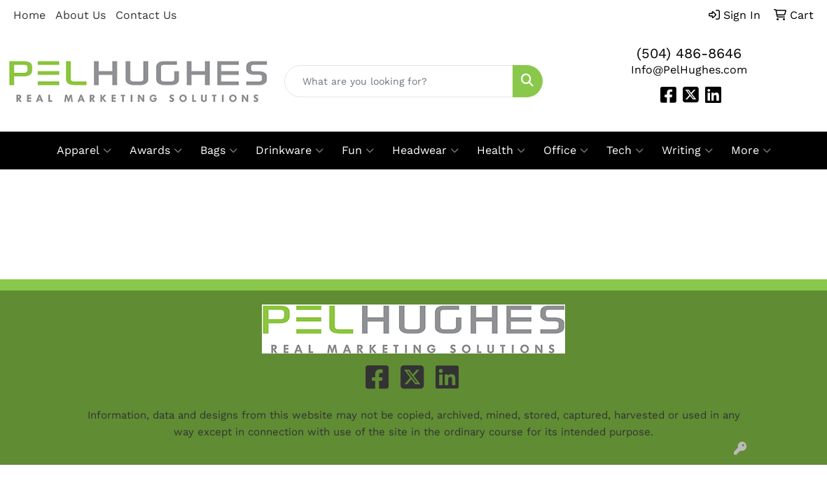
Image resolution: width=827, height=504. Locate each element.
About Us (81, 15)
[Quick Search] (399, 81)
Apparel (84, 150)
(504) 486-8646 (689, 53)
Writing (687, 150)
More (751, 150)
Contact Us (146, 15)
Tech (625, 150)
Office (566, 150)
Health (501, 150)
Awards (156, 150)
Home (29, 15)
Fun (358, 150)
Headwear (425, 150)
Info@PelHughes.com (689, 70)
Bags (219, 150)
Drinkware (290, 150)
